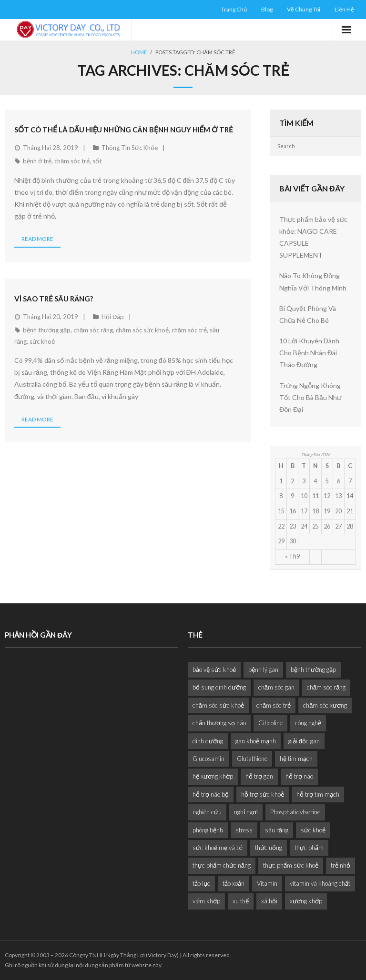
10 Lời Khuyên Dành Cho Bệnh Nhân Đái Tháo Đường (309, 353)
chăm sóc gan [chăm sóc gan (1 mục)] (276, 687)
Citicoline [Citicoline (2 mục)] (270, 723)
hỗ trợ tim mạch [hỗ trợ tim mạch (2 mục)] (318, 794)
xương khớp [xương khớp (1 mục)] (306, 901)
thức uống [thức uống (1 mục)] (269, 848)
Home (139, 52)
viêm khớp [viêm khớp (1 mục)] (206, 901)
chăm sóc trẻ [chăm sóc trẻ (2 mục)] (274, 705)
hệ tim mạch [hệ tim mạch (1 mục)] (296, 759)
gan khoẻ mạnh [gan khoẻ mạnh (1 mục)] (256, 741)
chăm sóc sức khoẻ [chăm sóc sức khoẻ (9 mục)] (218, 705)
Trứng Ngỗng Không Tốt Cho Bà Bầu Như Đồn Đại (310, 397)
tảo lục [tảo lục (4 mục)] (201, 883)
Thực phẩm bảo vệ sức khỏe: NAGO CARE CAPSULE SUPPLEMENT (313, 237)
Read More (37, 239)
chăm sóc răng (93, 330)
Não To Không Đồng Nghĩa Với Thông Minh (313, 281)
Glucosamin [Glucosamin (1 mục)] (208, 759)
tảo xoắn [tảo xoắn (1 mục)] (234, 883)
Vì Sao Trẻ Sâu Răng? (54, 299)
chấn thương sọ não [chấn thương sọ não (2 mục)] (219, 723)
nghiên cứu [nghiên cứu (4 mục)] (207, 812)
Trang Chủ (234, 9)
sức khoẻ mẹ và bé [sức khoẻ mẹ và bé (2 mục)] (218, 848)
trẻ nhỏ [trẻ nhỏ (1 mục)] (341, 865)
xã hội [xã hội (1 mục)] (269, 901)
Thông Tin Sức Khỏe (130, 148)
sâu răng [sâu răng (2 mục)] (277, 830)
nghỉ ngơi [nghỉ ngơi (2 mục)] (246, 812)
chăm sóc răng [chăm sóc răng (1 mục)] (326, 687)
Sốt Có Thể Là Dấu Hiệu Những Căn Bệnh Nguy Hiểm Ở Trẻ (124, 130)
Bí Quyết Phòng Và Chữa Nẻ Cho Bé (308, 314)
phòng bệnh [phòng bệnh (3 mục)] (208, 830)
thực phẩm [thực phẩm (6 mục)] (309, 848)
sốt (97, 161)
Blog (267, 9)
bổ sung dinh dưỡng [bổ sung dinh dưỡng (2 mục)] (219, 687)
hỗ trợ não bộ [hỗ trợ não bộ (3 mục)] (211, 794)
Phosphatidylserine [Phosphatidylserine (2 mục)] (295, 812)
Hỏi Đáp (113, 317)
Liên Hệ (344, 9)
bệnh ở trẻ (37, 161)
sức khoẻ (42, 341)
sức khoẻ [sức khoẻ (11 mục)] (313, 830)
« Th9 (292, 556)
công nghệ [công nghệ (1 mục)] (308, 723)
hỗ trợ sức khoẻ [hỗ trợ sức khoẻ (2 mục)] (263, 794)
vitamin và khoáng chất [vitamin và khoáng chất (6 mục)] (320, 883)
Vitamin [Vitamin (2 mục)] (267, 883)
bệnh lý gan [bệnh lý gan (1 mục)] (263, 670)
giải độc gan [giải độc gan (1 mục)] (304, 741)
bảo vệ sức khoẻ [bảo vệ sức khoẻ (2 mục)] (214, 670)
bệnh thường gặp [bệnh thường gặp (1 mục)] (313, 670)
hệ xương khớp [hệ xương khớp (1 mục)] (213, 776)
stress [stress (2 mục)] (244, 830)
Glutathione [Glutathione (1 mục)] (252, 759)
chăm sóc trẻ (72, 161)
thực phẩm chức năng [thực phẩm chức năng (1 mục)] (222, 865)
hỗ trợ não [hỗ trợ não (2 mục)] (299, 776)
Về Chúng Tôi (304, 9)
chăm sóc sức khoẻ (142, 330)
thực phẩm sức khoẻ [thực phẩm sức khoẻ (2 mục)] (291, 865)
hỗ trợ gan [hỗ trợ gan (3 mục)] (259, 776)
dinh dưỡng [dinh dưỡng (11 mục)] (208, 741)
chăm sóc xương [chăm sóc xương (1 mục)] (325, 705)
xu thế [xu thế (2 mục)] (241, 901)
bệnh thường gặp (47, 330)
